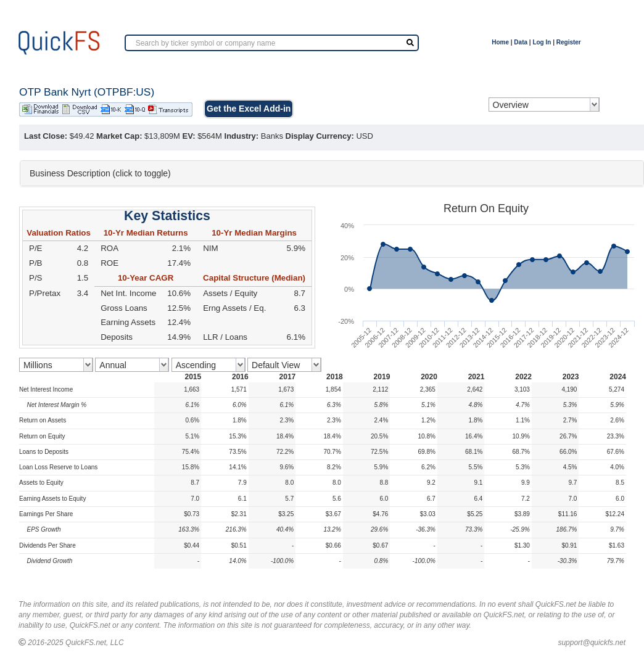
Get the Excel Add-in (249, 109)
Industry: (242, 136)
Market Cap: (119, 136)
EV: (189, 136)
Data (521, 42)
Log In (542, 42)
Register (569, 42)
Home (500, 42)
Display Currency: (320, 136)
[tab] (332, 173)
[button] (332, 173)
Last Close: (46, 136)
